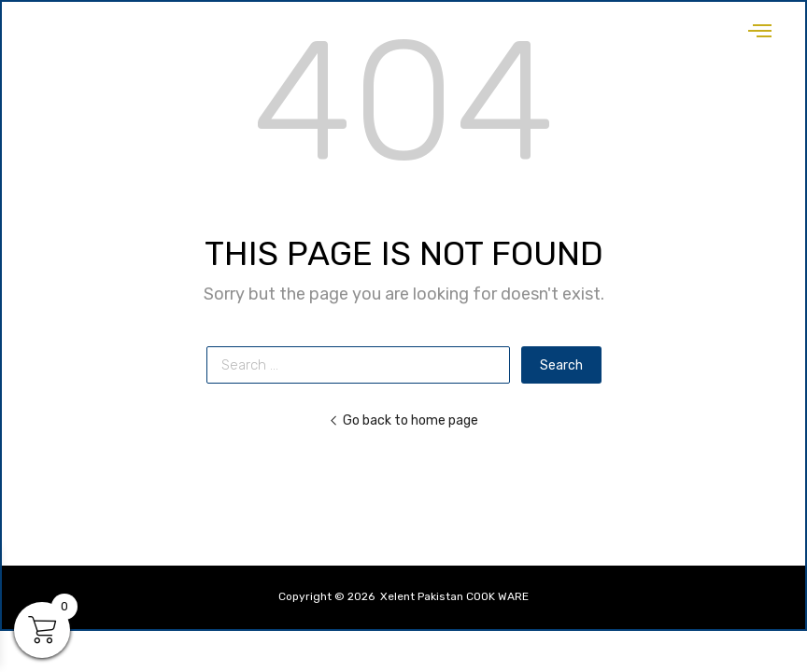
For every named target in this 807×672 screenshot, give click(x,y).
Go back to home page (403, 420)
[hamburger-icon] (760, 25)
